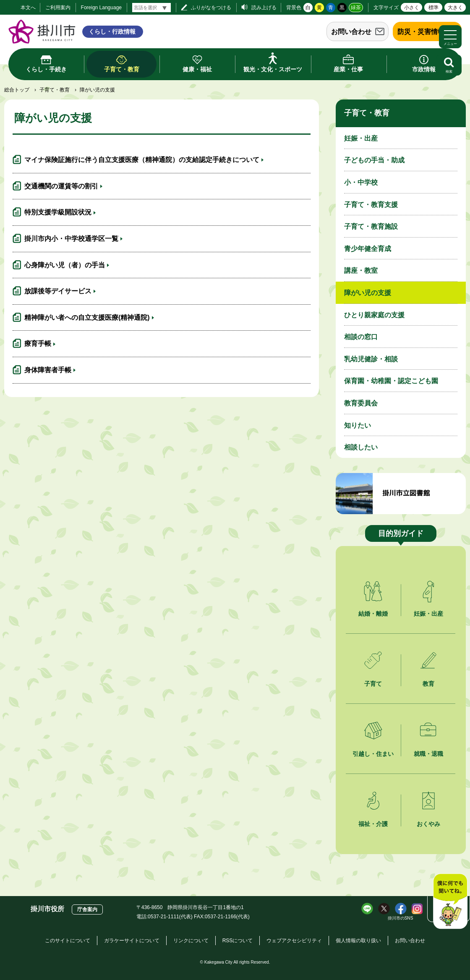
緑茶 (356, 8)
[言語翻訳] (151, 8)
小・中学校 (361, 182)
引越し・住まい (373, 754)
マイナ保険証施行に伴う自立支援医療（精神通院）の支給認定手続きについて (142, 160)
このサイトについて (68, 941)
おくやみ (428, 824)
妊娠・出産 (361, 138)
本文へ (28, 8)
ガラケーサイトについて (132, 941)
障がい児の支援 (368, 293)
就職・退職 (428, 754)
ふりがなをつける (211, 8)
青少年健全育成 (368, 249)
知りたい (358, 425)
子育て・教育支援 (371, 205)
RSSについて (238, 941)
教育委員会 (361, 403)
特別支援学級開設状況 (58, 212)
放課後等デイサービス (58, 291)
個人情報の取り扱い (358, 941)
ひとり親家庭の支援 (374, 315)
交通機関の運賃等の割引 (61, 186)
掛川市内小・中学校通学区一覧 (71, 239)
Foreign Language (101, 8)
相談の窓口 (361, 337)
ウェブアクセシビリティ (294, 941)
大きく (455, 8)
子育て (373, 684)
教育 (428, 684)
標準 (433, 8)
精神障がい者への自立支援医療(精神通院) (87, 318)
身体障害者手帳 (48, 370)
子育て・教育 (55, 90)
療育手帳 (38, 344)
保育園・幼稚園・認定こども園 (391, 381)
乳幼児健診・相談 (371, 359)
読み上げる (264, 8)
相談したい (361, 447)
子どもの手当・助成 (374, 160)
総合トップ (17, 90)
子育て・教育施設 (371, 226)
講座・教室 (361, 270)
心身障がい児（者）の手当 (65, 265)
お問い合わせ (351, 32)
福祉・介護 (373, 824)
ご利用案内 (58, 8)
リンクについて (191, 941)
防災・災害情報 (421, 32)
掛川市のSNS (401, 918)
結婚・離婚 (373, 614)
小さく (412, 8)
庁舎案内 (87, 909)
